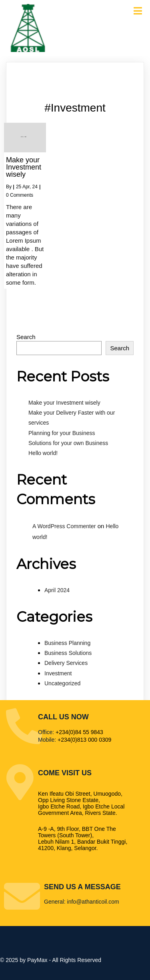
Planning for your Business (62, 433)
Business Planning (67, 643)
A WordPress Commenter (64, 526)
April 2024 (57, 590)
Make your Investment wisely (64, 403)
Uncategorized (62, 683)
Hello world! (43, 453)
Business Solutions (68, 653)
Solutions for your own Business (68, 443)
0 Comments (20, 195)
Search (26, 337)
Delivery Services (66, 663)
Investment (58, 673)
